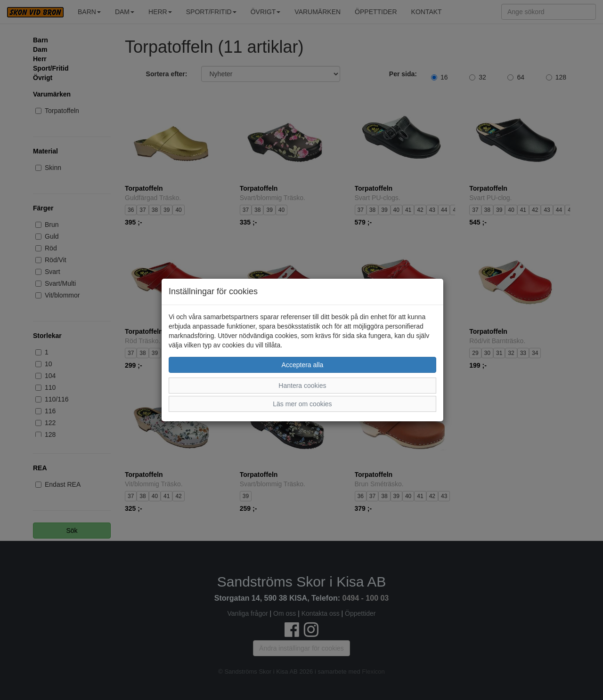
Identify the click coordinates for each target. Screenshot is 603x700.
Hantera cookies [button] (302, 386)
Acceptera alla (303, 365)
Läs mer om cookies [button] (302, 404)
